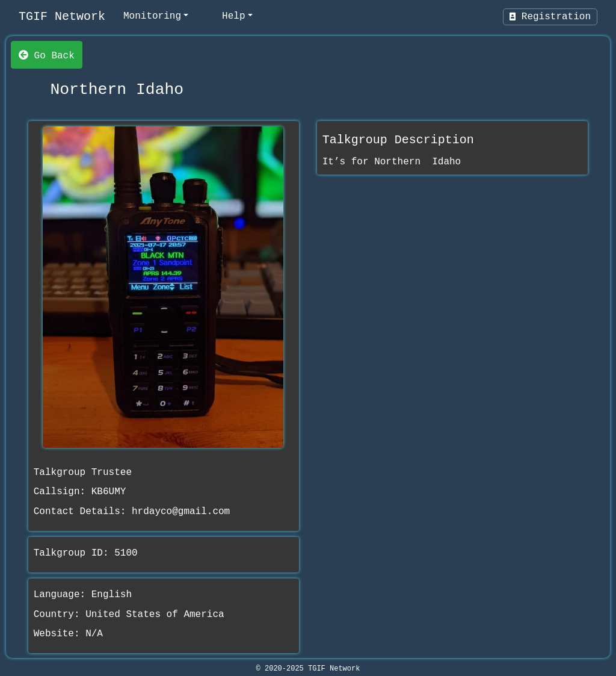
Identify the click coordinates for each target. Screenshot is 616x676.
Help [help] (233, 16)
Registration (550, 17)
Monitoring (152, 16)
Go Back (47, 55)
